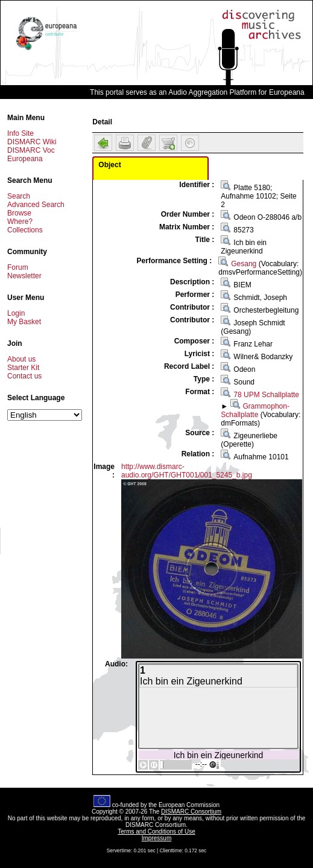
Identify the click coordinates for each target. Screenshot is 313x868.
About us (21, 359)
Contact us (24, 376)
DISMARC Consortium (191, 812)
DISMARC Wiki (32, 142)
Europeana (25, 159)
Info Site (21, 133)
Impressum (156, 838)
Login (16, 313)
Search (19, 196)
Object (109, 165)
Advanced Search (36, 205)
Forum (18, 267)
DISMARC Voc (31, 150)
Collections (25, 230)
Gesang (244, 264)
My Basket (24, 322)
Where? (20, 222)
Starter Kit (23, 368)
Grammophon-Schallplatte (255, 410)
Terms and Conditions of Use (156, 831)
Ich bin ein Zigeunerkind (219, 755)
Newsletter (24, 276)
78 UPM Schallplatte (266, 395)
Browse (19, 213)
